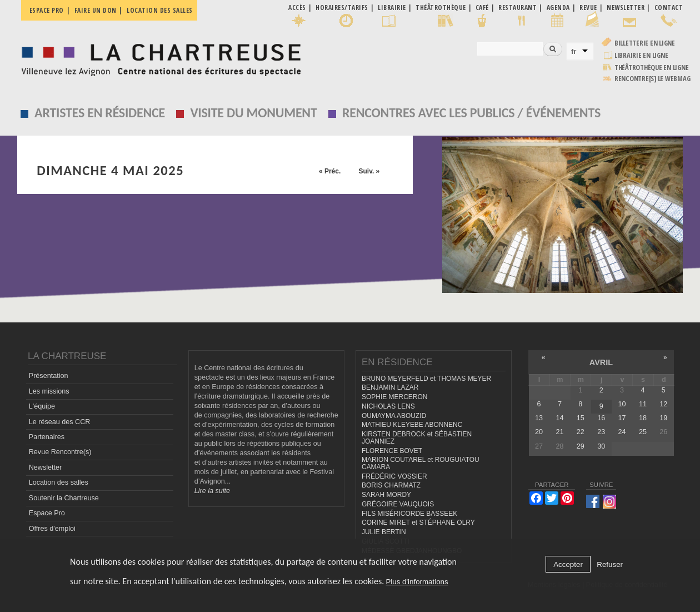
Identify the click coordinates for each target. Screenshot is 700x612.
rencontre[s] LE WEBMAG (652, 79)
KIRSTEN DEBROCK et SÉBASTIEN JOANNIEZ (417, 438)
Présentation (49, 376)
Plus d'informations (417, 582)
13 (539, 418)
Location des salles (160, 10)
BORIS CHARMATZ (391, 485)
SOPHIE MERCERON (394, 397)
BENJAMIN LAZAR (390, 387)
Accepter (568, 564)
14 (559, 418)
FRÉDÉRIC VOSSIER (394, 476)
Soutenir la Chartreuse (64, 498)
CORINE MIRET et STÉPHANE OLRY (418, 523)
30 (601, 446)
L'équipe (42, 406)
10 (622, 404)
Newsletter (46, 467)
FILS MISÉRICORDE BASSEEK (409, 514)
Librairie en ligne (641, 55)
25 (643, 432)
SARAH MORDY (386, 495)
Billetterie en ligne (645, 43)
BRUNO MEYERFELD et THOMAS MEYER (426, 379)
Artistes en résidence (100, 113)
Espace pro (47, 10)
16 (601, 418)
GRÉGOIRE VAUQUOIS (398, 504)
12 (663, 404)
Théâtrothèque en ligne (652, 68)
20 (539, 432)
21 (559, 432)
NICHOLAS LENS (388, 406)
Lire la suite (212, 491)
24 (622, 432)
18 (643, 418)
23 (601, 432)
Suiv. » (369, 171)
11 (643, 404)
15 (581, 418)
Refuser (610, 564)
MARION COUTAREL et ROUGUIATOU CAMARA (421, 463)
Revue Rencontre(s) (60, 452)
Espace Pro (47, 513)
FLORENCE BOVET (392, 451)
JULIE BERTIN (384, 532)
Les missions (49, 391)
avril (601, 362)
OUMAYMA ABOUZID (394, 416)
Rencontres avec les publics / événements (471, 113)
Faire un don (96, 10)
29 (581, 446)
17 (622, 418)
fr (574, 51)
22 (581, 432)
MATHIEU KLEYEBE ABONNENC (412, 425)
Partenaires (47, 437)
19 (663, 418)
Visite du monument (253, 113)
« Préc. (330, 171)
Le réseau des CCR (60, 422)
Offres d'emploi (52, 529)
